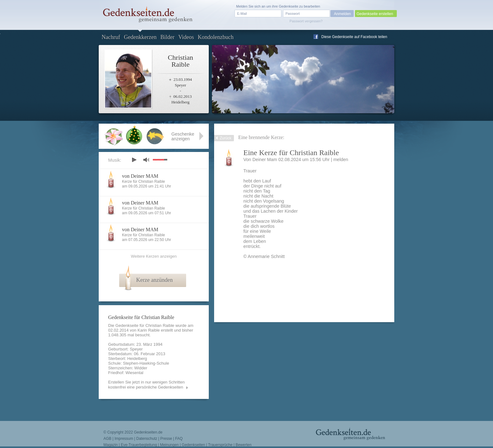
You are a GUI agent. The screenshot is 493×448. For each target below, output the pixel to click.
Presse (166, 439)
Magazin (111, 445)
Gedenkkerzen (140, 37)
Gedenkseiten (193, 445)
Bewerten (244, 445)
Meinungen (169, 445)
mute (146, 160)
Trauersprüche (220, 445)
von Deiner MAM (140, 176)
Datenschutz (147, 439)
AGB (107, 439)
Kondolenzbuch (216, 37)
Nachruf (111, 37)
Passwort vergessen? (306, 21)
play (134, 160)
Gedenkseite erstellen (375, 14)
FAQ (179, 439)
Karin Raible (149, 330)
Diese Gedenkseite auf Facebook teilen (354, 37)
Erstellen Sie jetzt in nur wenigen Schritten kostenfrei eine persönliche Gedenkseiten (147, 385)
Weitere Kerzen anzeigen (154, 256)
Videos (186, 37)
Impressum (124, 439)
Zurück (226, 138)
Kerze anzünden (154, 280)
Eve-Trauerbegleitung (139, 445)
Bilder (167, 37)
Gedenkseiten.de (148, 432)
